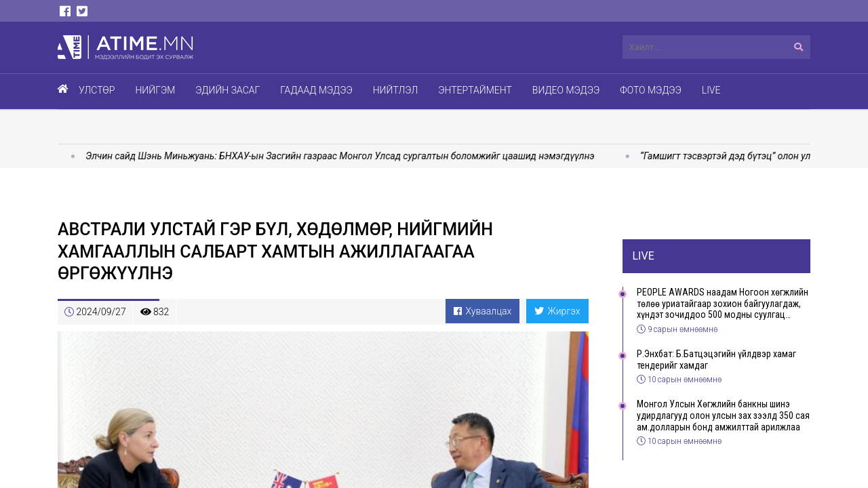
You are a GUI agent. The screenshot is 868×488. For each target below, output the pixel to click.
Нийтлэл (396, 90)
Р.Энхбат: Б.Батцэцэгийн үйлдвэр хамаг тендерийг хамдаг (716, 360)
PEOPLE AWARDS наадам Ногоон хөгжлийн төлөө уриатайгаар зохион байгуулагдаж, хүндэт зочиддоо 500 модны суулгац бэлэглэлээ (723, 304)
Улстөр (97, 90)
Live (711, 90)
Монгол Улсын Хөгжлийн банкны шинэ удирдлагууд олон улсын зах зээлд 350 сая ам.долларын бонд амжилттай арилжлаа (723, 415)
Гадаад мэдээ (316, 90)
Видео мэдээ (566, 90)
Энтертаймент (475, 90)
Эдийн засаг (228, 90)
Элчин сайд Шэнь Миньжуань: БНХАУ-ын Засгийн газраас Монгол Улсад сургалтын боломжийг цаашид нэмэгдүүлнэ (348, 156)
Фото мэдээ (651, 90)
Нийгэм (155, 90)
